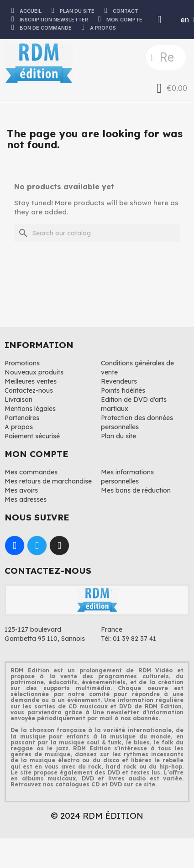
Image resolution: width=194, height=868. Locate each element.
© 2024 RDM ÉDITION (97, 816)
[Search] (97, 233)
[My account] (160, 20)
